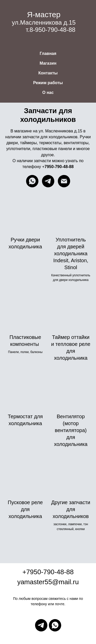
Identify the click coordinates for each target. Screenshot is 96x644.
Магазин (48, 63)
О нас (48, 92)
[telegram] (48, 181)
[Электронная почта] (64, 181)
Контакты (48, 73)
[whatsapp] (32, 181)
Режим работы (48, 83)
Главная (48, 53)
